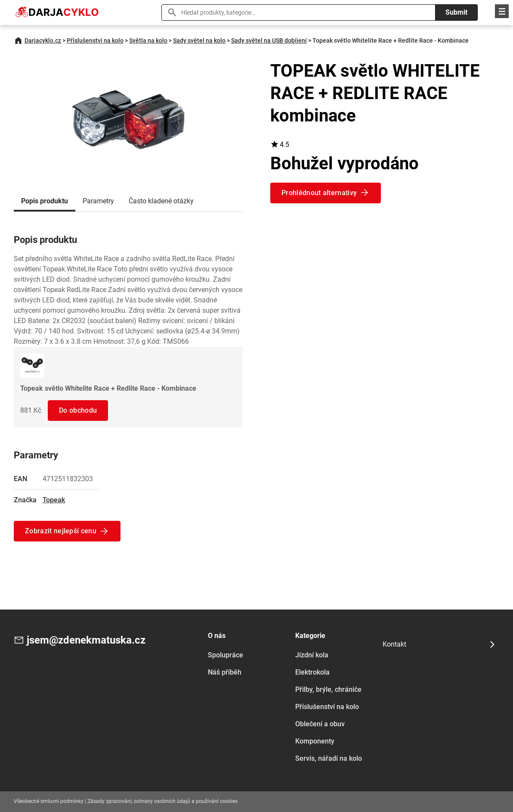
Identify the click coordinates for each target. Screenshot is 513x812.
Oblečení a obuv (320, 724)
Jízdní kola (312, 655)
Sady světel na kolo (199, 40)
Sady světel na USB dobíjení (269, 40)
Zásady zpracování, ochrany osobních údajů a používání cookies (162, 801)
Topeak (54, 500)
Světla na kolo (148, 40)
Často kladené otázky (161, 201)
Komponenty (315, 741)
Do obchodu (78, 410)
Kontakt (394, 644)
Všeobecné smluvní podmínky (49, 801)
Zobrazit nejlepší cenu (61, 531)
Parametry (98, 201)
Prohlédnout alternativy (319, 193)
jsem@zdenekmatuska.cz (86, 640)
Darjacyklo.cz (43, 40)
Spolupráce (226, 655)
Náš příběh (225, 672)
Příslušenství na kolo (95, 40)
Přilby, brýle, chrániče (328, 689)
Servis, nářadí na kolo (329, 758)
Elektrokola (312, 672)
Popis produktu (45, 201)
